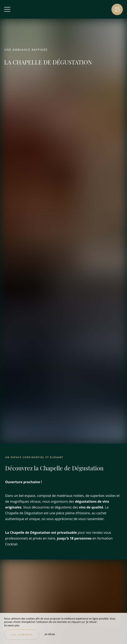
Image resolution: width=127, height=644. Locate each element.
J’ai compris (22, 635)
